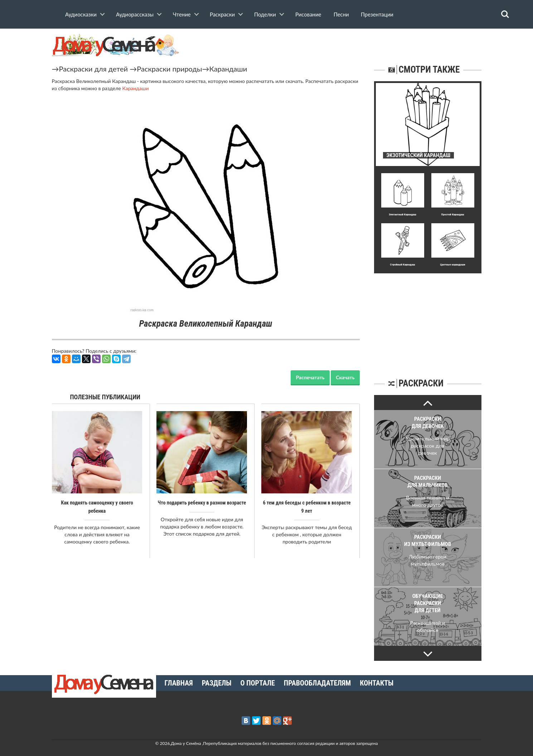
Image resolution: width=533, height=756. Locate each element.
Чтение (182, 14)
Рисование (308, 14)
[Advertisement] (428, 318)
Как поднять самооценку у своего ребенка (97, 503)
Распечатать (310, 377)
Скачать (345, 377)
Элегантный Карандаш (402, 214)
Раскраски (222, 14)
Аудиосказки (81, 14)
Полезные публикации (105, 397)
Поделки (265, 14)
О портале (258, 683)
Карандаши (228, 69)
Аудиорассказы (135, 14)
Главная (179, 683)
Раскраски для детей (94, 69)
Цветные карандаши (453, 265)
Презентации (377, 14)
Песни (341, 14)
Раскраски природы (169, 69)
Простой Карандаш (453, 214)
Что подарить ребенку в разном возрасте (202, 503)
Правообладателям (317, 683)
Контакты (377, 683)
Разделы (217, 683)
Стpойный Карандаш (403, 265)
